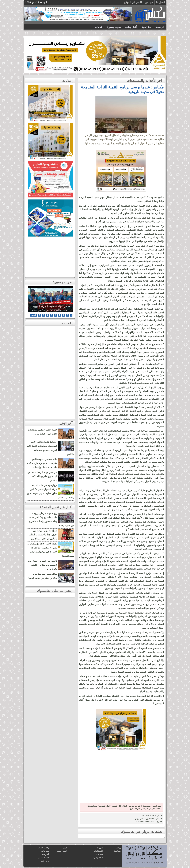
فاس (71, 437)
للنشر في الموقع (133, 2)
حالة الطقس (44, 858)
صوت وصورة (114, 27)
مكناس (70, 449)
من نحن (149, 2)
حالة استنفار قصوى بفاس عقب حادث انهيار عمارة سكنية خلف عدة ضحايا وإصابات (42, 463)
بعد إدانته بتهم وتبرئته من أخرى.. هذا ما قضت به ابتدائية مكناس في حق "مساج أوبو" (43, 535)
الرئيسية (160, 27)
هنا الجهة (146, 27)
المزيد (34, 315)
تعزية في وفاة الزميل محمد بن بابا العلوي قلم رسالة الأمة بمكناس (42, 476)
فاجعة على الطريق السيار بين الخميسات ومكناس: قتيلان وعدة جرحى (43, 565)
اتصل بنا (160, 2)
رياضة (118, 848)
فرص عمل (45, 861)
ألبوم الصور (62, 851)
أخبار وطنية (131, 27)
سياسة (117, 851)
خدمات (99, 27)
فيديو (65, 848)
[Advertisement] (121, 779)
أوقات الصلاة (43, 848)
